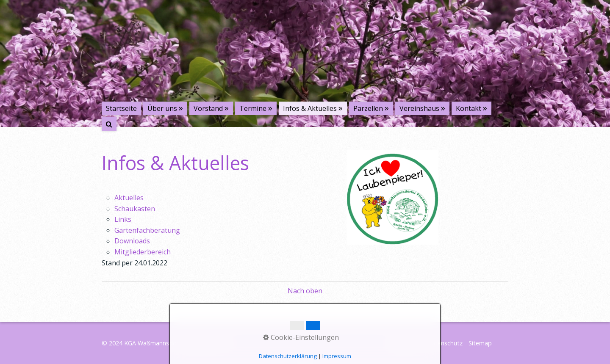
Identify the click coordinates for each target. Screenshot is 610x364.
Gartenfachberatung (147, 230)
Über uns (162, 108)
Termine (253, 108)
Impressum (405, 343)
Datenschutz (445, 343)
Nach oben (305, 291)
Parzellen (368, 108)
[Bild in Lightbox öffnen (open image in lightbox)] (393, 197)
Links (123, 219)
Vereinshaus (419, 108)
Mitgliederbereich (143, 252)
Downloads (132, 241)
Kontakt (469, 108)
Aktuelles (129, 198)
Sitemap (480, 343)
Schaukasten (135, 209)
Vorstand (208, 108)
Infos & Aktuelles (310, 108)
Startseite (121, 108)
